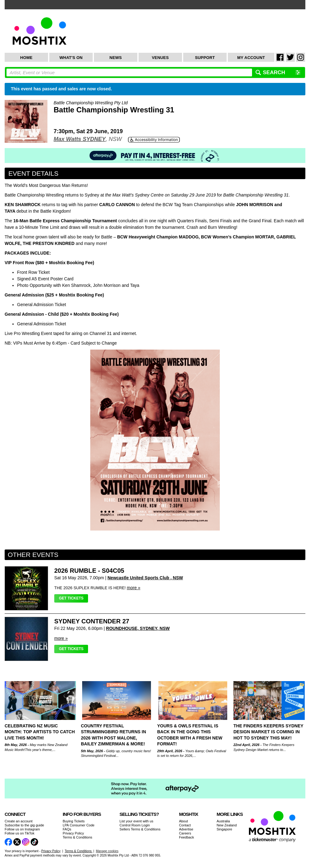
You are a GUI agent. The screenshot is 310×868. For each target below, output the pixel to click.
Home (26, 58)
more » (134, 588)
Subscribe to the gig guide (24, 825)
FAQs (67, 829)
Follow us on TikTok (20, 833)
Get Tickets (71, 598)
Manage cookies (107, 851)
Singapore (224, 829)
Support (205, 58)
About (183, 821)
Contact (185, 825)
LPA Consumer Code (79, 825)
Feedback (186, 837)
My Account (251, 58)
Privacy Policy (73, 833)
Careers (185, 833)
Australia (223, 821)
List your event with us (137, 821)
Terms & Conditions (77, 837)
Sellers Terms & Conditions (140, 829)
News (116, 58)
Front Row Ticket (33, 272)
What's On (71, 58)
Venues (160, 58)
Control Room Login (135, 825)
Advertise (186, 829)
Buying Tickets (74, 821)
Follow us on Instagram (22, 829)
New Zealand (227, 825)
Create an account (19, 821)
